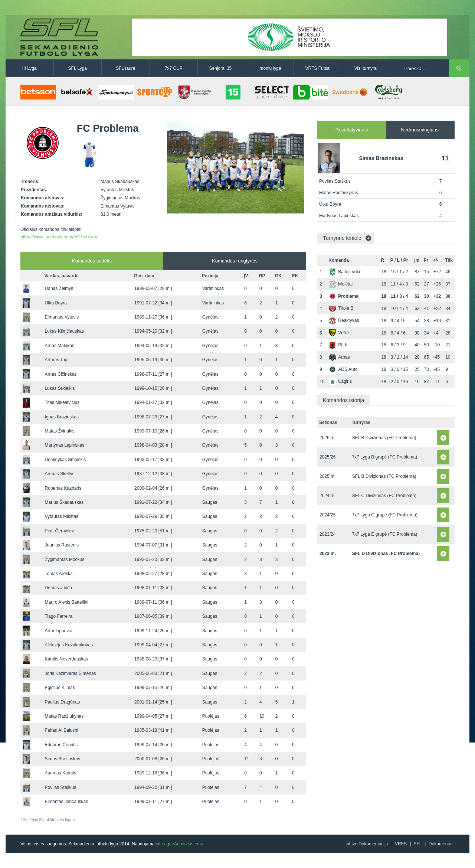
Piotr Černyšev (60, 531)
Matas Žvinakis (60, 431)
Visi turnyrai (366, 68)
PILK (338, 345)
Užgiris (340, 381)
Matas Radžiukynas (64, 716)
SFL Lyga (78, 68)
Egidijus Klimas (60, 688)
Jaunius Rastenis (62, 545)
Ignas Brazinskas (62, 417)
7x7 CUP (174, 68)
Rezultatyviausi (352, 130)
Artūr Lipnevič (58, 631)
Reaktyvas (344, 320)
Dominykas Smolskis (65, 460)
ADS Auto (343, 369)
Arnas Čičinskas (61, 374)
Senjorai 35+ (222, 68)
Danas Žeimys (59, 288)
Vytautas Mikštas (62, 516)
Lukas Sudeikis (60, 388)
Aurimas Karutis (61, 773)
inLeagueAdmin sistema (180, 844)
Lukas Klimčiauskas (64, 331)
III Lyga (30, 68)
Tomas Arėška (59, 574)
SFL (417, 844)
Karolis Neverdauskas (67, 659)
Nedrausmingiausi (420, 130)
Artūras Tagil (57, 360)
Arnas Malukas (60, 346)
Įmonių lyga (270, 68)
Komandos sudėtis (92, 261)
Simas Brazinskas (63, 759)
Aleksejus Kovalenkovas (69, 645)
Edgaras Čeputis (61, 745)
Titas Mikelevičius (62, 402)
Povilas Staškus (61, 787)
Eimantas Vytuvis (62, 317)
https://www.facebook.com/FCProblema (59, 237)
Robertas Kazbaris (63, 488)
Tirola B (341, 308)
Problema (344, 296)
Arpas (339, 357)
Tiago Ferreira (59, 616)
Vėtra (339, 333)
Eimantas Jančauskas (67, 802)
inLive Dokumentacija (367, 844)
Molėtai (341, 284)
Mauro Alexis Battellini (67, 602)
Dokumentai (440, 844)
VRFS (401, 844)
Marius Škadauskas (64, 502)
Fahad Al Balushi (62, 730)
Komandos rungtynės (235, 261)
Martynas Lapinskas (65, 445)
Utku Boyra (56, 303)
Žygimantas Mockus (65, 559)
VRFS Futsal (318, 68)
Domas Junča (58, 588)
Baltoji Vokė (345, 272)
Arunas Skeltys (60, 474)
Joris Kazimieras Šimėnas (71, 673)
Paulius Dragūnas (63, 702)
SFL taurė (125, 68)
